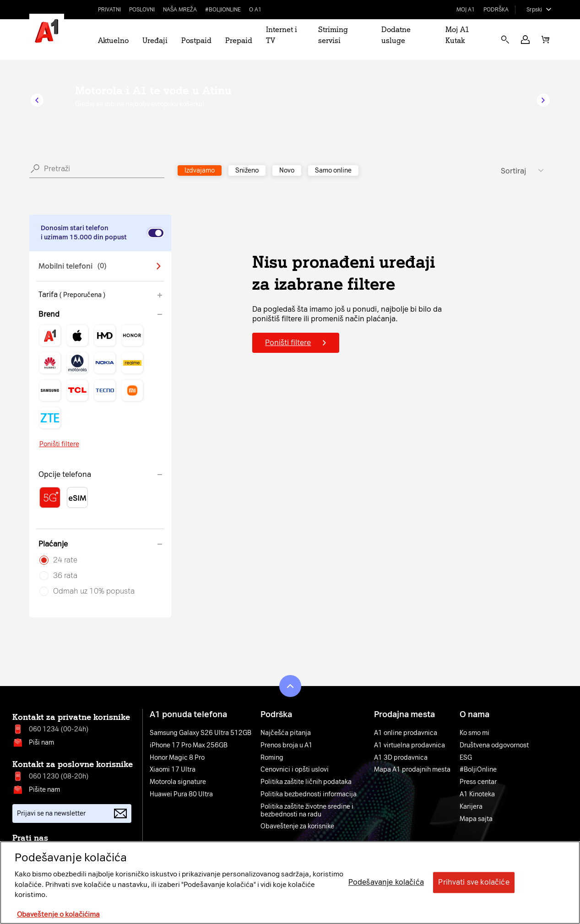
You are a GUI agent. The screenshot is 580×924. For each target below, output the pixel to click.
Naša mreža (180, 10)
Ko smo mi (474, 733)
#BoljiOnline (223, 10)
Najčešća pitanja (286, 733)
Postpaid (196, 41)
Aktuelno (113, 41)
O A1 (255, 10)
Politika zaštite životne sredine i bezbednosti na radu (307, 811)
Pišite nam (44, 790)
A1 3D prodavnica (401, 758)
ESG (466, 758)
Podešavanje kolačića (386, 883)
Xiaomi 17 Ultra (173, 770)
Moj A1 (466, 10)
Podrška (496, 10)
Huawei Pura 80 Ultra (181, 794)
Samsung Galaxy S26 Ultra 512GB (201, 733)
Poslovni (142, 10)
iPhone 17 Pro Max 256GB (189, 746)
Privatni (109, 10)
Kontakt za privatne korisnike (71, 717)
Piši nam (41, 743)
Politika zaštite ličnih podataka (306, 782)
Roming (272, 758)
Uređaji (155, 41)
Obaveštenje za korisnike (297, 827)
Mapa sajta (476, 819)
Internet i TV (282, 35)
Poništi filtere (59, 444)
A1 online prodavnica (406, 733)
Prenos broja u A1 (287, 746)
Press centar (478, 782)
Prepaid (239, 41)
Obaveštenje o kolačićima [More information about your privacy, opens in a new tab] (58, 914)
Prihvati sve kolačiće (474, 883)
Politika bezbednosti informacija (309, 794)
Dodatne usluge (396, 35)
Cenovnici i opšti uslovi (295, 770)
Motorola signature (178, 782)
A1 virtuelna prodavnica (409, 746)
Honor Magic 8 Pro (177, 758)
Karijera (471, 807)
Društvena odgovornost (494, 746)
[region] (290, 883)
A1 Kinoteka (477, 794)
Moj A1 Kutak (457, 35)
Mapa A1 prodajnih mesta (412, 770)
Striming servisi (333, 35)
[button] (525, 40)
